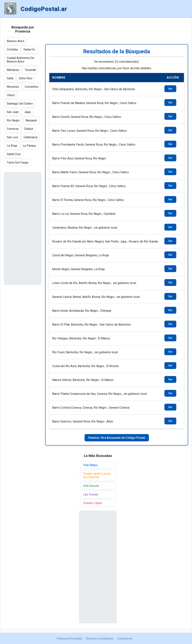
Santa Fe (29, 49)
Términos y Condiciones (100, 639)
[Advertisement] (117, 31)
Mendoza (13, 70)
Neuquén (31, 120)
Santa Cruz (14, 154)
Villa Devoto (91, 486)
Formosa (13, 129)
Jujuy (28, 112)
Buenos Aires (16, 41)
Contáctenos (125, 639)
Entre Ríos (26, 78)
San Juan (13, 112)
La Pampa (29, 146)
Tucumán (30, 70)
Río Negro (13, 120)
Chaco (11, 95)
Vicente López (93, 503)
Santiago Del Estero (20, 104)
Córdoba (12, 49)
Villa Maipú (90, 465)
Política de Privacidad (69, 639)
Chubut (28, 129)
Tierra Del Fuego (18, 162)
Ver (170, 89)
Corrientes (32, 87)
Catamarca (30, 137)
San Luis (12, 137)
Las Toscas (91, 494)
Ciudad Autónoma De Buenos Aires (20, 60)
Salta (10, 78)
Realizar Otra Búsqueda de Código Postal (117, 438)
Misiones (13, 87)
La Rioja (12, 146)
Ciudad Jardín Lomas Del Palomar (97, 475)
